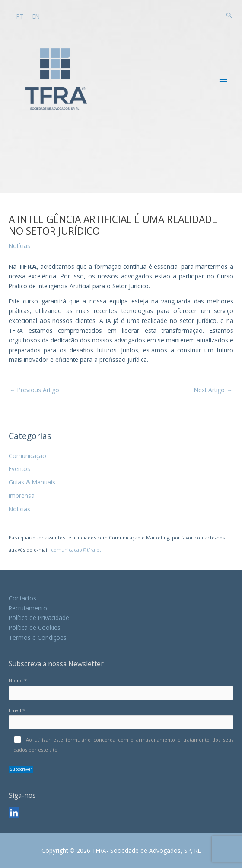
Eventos (19, 469)
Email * (121, 718)
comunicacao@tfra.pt (76, 550)
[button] (229, 15)
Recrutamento (28, 608)
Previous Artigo (34, 390)
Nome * (121, 688)
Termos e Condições (38, 637)
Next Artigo (213, 390)
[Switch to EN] (36, 16)
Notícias (19, 509)
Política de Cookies (35, 628)
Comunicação (27, 456)
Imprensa (22, 495)
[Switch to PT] (20, 16)
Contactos (22, 598)
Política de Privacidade (39, 618)
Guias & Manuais (32, 482)
